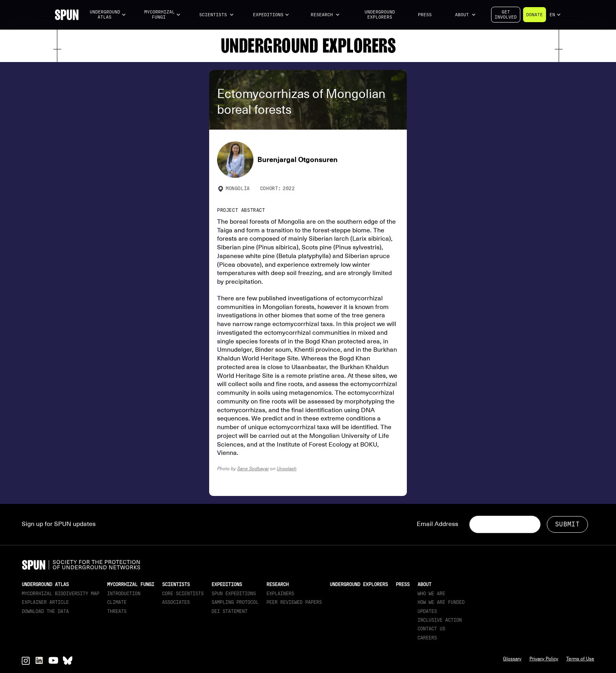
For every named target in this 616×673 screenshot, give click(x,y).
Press (425, 15)
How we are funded (441, 602)
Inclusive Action (440, 620)
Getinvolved (506, 15)
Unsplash (287, 468)
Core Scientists (183, 594)
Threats (117, 611)
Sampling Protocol (235, 602)
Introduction (124, 594)
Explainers (280, 594)
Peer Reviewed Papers (294, 602)
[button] (108, 15)
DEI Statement (230, 611)
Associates (176, 602)
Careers (427, 638)
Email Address (437, 524)
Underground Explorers (380, 15)
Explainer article (45, 602)
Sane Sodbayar (253, 468)
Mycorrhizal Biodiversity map (60, 594)
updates (427, 611)
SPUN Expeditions (234, 594)
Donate (535, 15)
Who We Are (431, 594)
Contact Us (431, 629)
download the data (45, 611)
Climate (117, 602)
